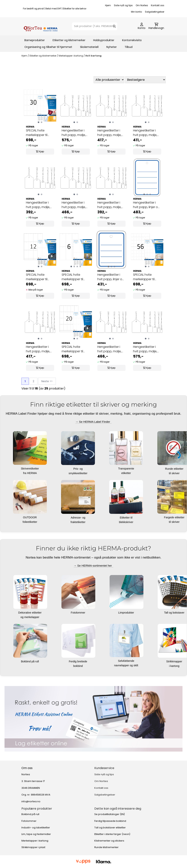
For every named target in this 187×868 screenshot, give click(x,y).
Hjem (108, 5)
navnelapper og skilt (126, 665)
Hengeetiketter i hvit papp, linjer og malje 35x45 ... (111, 277)
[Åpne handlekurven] (156, 26)
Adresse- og (78, 518)
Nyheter (112, 47)
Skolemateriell (89, 47)
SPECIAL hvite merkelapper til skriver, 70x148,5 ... (74, 277)
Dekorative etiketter (30, 613)
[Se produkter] (93, 719)
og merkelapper (30, 617)
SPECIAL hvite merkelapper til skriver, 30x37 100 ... (146, 277)
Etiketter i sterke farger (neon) (112, 834)
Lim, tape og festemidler (36, 834)
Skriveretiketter (30, 469)
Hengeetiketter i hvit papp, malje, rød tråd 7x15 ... (38, 205)
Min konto (136, 12)
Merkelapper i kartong (71, 56)
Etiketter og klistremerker (69, 40)
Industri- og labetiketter (36, 828)
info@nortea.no (31, 801)
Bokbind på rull (30, 661)
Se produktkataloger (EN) (110, 814)
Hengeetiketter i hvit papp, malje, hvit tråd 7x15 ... (109, 205)
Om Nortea (142, 5)
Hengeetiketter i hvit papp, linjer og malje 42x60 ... (146, 205)
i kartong (175, 666)
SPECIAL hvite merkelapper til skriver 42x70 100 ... (75, 349)
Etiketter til (126, 518)
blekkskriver (126, 522)
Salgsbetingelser (155, 12)
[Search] (114, 26)
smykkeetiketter (78, 473)
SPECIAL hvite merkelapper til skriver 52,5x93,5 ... (39, 277)
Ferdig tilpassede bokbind (110, 821)
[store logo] (41, 26)
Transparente (126, 469)
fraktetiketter (78, 522)
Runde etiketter (175, 469)
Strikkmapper (175, 661)
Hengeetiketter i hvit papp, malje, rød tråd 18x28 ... (38, 349)
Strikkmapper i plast (33, 847)
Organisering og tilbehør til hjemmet (48, 47)
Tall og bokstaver (175, 613)
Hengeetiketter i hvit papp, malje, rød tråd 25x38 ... (109, 349)
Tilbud (129, 47)
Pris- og (78, 469)
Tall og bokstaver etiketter (110, 828)
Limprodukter (126, 613)
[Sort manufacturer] (109, 80)
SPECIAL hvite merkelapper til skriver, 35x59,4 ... (38, 133)
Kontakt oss (158, 5)
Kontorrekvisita (132, 40)
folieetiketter (30, 522)
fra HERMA (30, 473)
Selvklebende (126, 661)
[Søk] (95, 26)
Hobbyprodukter (104, 40)
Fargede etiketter (175, 517)
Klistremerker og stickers (109, 841)
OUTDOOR (30, 517)
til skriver (175, 473)
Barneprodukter (35, 40)
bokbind (78, 666)
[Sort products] (145, 80)
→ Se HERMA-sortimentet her (94, 566)
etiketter (126, 473)
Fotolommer (78, 613)
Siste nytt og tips (123, 5)
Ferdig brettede (78, 661)
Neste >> (47, 381)
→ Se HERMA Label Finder (93, 422)
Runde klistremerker (106, 847)
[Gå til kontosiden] (142, 26)
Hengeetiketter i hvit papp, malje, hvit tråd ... (74, 133)
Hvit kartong (93, 56)
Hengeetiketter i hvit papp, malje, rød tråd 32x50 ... (145, 349)
